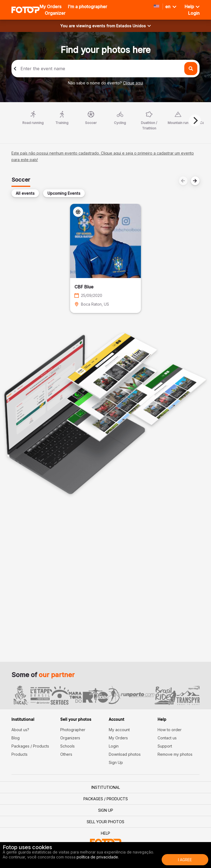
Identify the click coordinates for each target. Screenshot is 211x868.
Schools (67, 746)
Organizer (55, 13)
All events (25, 193)
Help (192, 7)
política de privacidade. (98, 857)
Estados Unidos (133, 26)
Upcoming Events (64, 193)
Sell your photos (106, 822)
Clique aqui (133, 83)
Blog (16, 738)
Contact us (167, 738)
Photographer (73, 730)
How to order (170, 730)
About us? (20, 730)
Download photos (125, 754)
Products (19, 754)
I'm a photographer (88, 7)
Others (66, 754)
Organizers (70, 738)
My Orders (50, 7)
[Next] (195, 120)
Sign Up (116, 762)
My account (119, 730)
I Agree (185, 860)
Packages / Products (30, 746)
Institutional (106, 787)
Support (165, 746)
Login (114, 746)
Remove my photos (175, 754)
